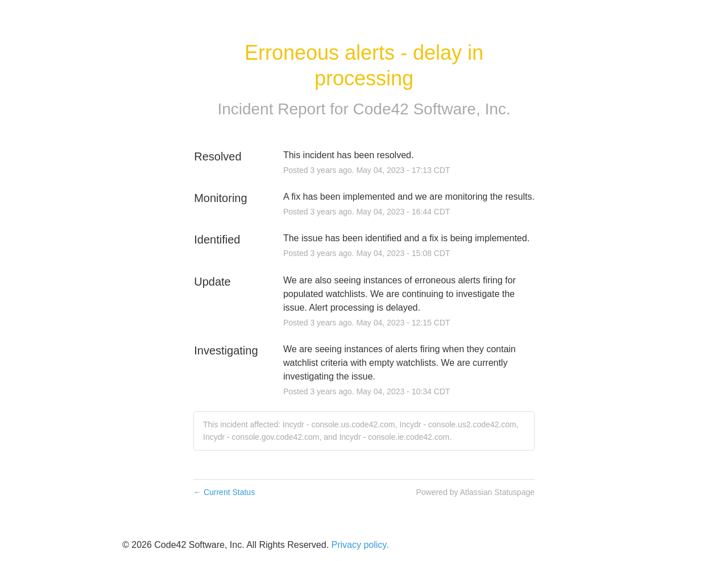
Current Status (224, 492)
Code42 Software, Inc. (432, 109)
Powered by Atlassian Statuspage (475, 492)
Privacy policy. (360, 545)
